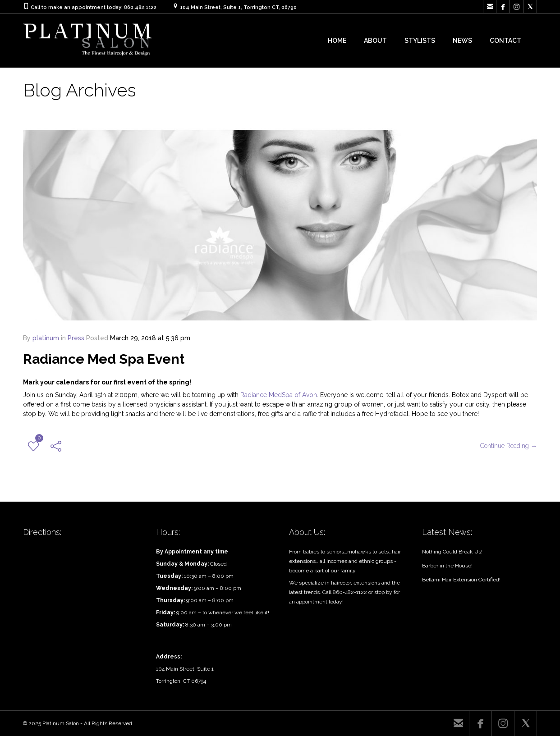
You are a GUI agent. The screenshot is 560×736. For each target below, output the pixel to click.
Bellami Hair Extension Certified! (461, 580)
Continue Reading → (509, 446)
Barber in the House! (447, 566)
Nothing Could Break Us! (452, 552)
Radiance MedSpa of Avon (279, 395)
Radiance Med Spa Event (104, 359)
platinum (46, 338)
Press (76, 338)
